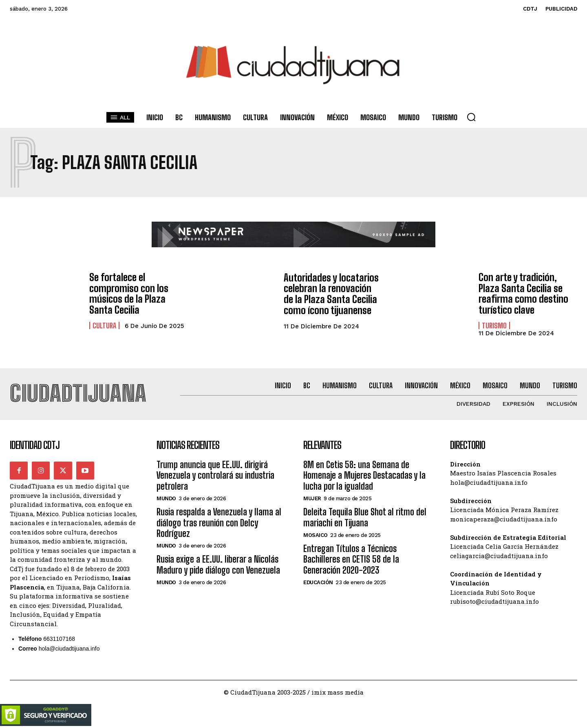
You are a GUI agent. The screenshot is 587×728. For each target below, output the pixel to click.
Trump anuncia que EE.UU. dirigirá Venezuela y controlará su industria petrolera (215, 475)
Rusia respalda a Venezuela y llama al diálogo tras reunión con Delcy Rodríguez (219, 522)
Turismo (494, 325)
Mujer (312, 498)
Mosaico (316, 535)
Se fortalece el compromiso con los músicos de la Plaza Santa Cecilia (128, 294)
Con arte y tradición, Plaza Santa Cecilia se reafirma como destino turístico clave (523, 293)
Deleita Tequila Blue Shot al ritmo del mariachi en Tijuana (365, 517)
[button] (471, 117)
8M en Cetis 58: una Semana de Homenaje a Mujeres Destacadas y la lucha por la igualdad (364, 475)
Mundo (166, 498)
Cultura (104, 325)
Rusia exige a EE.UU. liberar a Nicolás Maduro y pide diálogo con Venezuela (218, 564)
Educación (318, 582)
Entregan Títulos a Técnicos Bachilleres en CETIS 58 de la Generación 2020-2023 (351, 559)
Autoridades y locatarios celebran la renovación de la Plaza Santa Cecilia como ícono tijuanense (333, 294)
